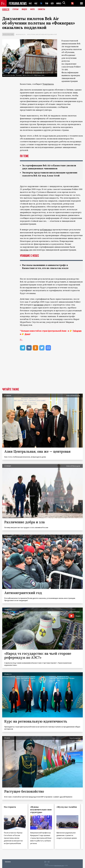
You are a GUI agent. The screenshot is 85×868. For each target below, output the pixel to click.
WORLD (60, 3)
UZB (53, 3)
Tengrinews (48, 84)
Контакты (8, 861)
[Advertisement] (42, 371)
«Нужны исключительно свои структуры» (41, 810)
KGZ (36, 3)
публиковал (46, 230)
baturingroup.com (59, 866)
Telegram (77, 331)
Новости (6, 9)
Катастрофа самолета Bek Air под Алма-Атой (42, 34)
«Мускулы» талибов (67, 807)
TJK (41, 3)
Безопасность (21, 34)
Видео (24, 9)
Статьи (16, 9)
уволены (24, 250)
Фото (32, 9)
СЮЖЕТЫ (42, 9)
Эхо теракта (10, 807)
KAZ (30, 3)
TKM (47, 3)
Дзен (27, 334)
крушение (39, 305)
